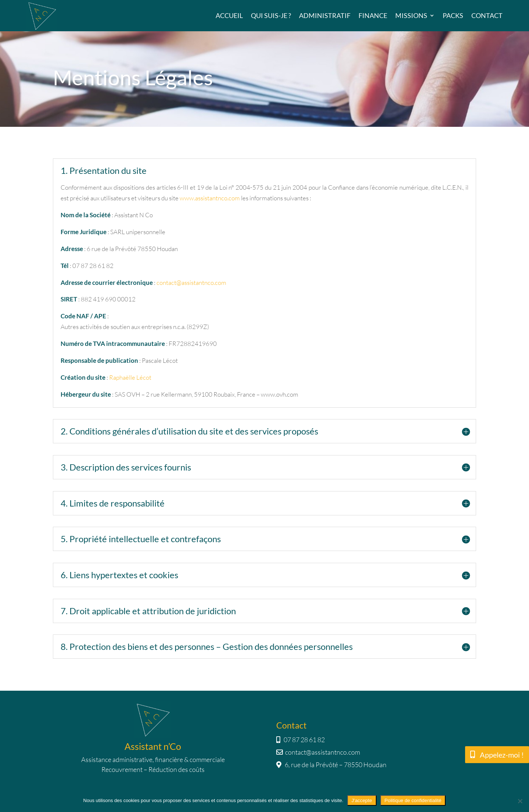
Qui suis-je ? (271, 15)
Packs (453, 15)
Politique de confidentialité (413, 800)
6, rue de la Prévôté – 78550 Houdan (331, 765)
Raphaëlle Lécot (130, 377)
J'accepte (362, 800)
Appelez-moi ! (502, 755)
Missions (411, 15)
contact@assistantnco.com (191, 282)
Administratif (325, 15)
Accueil (229, 15)
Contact (487, 15)
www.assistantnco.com (210, 198)
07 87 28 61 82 (301, 740)
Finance (373, 15)
